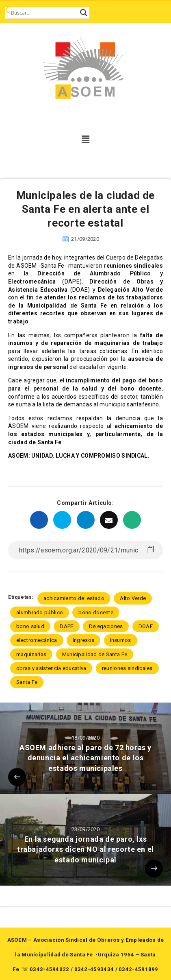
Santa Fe (27, 682)
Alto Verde (133, 598)
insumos (121, 640)
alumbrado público (40, 612)
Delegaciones (106, 626)
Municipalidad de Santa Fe (95, 654)
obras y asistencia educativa (51, 668)
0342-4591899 (139, 969)
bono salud (30, 626)
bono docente (96, 612)
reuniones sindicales (127, 668)
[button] (85, 140)
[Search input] (43, 13)
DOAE (146, 626)
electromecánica (37, 640)
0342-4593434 (94, 969)
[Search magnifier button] (84, 13)
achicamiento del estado (74, 598)
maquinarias (31, 654)
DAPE (66, 626)
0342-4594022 (50, 969)
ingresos (83, 640)
